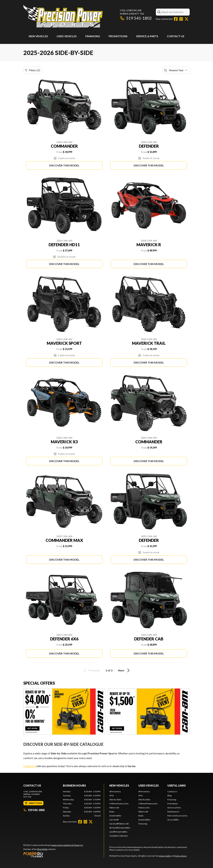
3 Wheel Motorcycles (119, 804)
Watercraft (114, 808)
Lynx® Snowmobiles (118, 832)
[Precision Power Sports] (63, 16)
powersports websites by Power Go (67, 845)
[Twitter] (187, 19)
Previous (91, 670)
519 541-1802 (136, 18)
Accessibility (173, 820)
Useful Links (177, 785)
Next (124, 670)
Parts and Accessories (177, 816)
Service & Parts (147, 36)
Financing (93, 36)
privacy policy (165, 856)
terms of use (181, 856)
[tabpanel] (82, 804)
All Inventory (115, 791)
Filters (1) (32, 70)
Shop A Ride (42, 849)
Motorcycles (144, 808)
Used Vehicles (67, 36)
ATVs (112, 796)
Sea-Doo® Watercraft (119, 824)
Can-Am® (114, 820)
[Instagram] (181, 19)
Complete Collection (119, 836)
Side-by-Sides (115, 800)
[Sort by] (176, 70)
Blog (169, 796)
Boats (112, 812)
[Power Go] (53, 855)
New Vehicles (38, 36)
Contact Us (176, 36)
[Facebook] (176, 19)
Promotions (118, 36)
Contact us (30, 766)
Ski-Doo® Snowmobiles (120, 828)
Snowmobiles (115, 816)
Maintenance (173, 812)
